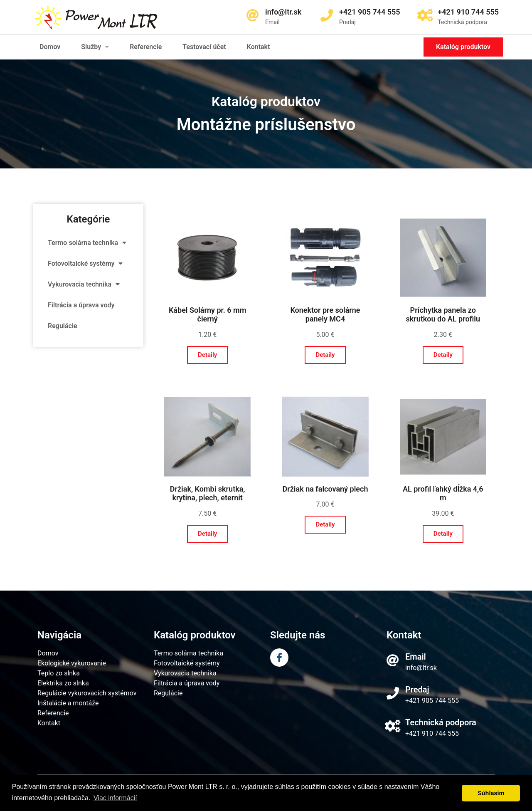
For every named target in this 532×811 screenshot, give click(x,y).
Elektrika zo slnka (63, 683)
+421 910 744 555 (432, 733)
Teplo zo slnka (59, 673)
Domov (50, 47)
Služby (95, 47)
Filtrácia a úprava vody (81, 305)
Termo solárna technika (87, 243)
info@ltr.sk (421, 668)
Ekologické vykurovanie (72, 663)
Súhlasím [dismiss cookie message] (491, 793)
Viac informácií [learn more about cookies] (115, 798)
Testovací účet (204, 47)
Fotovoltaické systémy (85, 263)
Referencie (146, 47)
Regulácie (63, 326)
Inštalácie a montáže (68, 703)
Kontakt (259, 47)
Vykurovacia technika (84, 284)
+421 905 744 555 (432, 701)
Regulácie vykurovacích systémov (87, 693)
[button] (463, 47)
